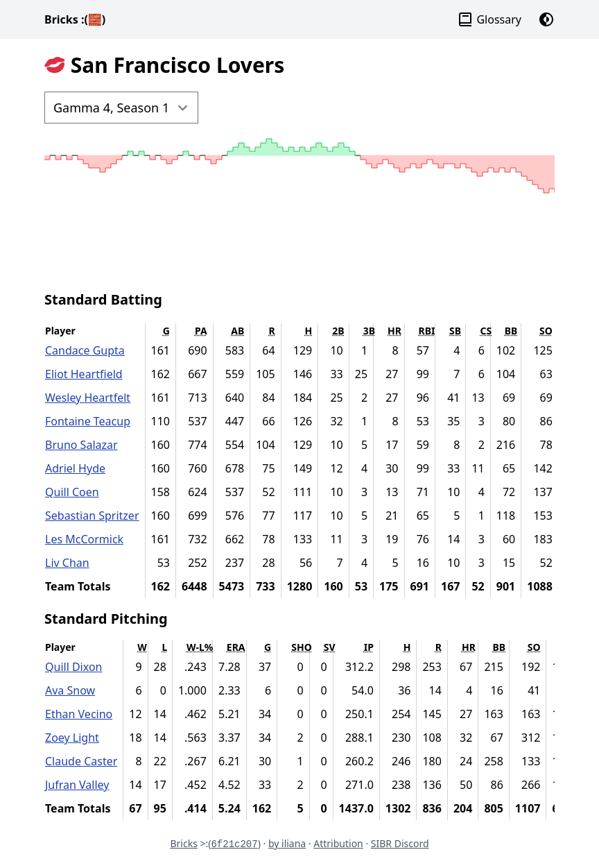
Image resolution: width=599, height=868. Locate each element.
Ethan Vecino (79, 714)
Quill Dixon (73, 667)
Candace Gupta (85, 350)
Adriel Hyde (75, 468)
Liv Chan (67, 563)
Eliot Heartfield (84, 374)
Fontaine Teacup (88, 421)
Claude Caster (81, 761)
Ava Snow (70, 690)
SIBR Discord (400, 843)
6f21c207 (234, 844)
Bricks (75, 19)
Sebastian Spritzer (92, 516)
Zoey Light (72, 738)
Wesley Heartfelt (88, 398)
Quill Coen (72, 492)
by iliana (287, 843)
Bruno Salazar (81, 445)
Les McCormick (84, 539)
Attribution (338, 843)
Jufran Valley (77, 785)
